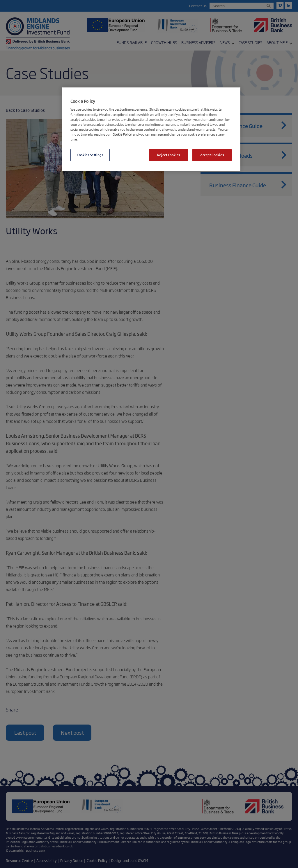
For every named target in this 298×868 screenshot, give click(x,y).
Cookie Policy (122, 134)
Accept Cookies (212, 155)
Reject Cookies (169, 155)
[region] (151, 129)
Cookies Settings (90, 155)
